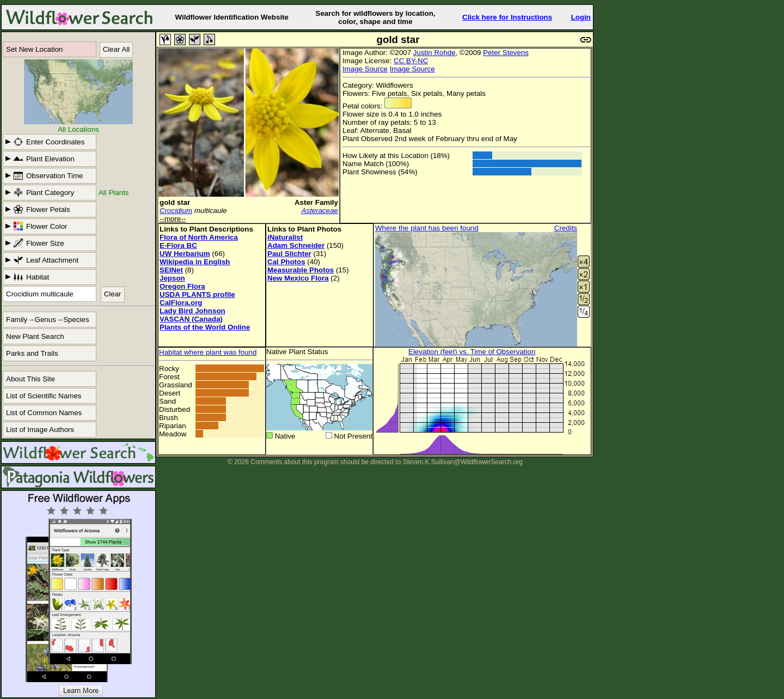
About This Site (30, 379)
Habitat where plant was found (208, 352)
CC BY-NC (411, 61)
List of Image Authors (40, 430)
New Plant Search (35, 336)
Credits (566, 228)
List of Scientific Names (44, 396)
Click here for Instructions (507, 17)
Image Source (365, 69)
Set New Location (34, 49)
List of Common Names (44, 413)
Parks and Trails (32, 353)
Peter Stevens (506, 53)
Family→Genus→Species (48, 320)
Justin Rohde (434, 53)
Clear (113, 294)
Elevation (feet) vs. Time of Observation (472, 352)
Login (581, 17)
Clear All (117, 49)
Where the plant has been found (427, 228)
